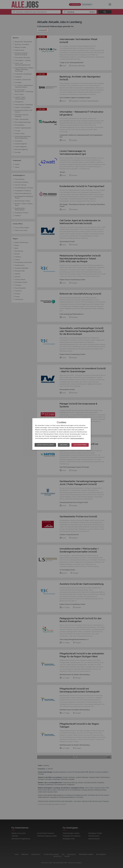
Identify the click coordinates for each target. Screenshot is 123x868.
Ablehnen (64, 445)
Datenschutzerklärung (77, 438)
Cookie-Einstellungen (45, 445)
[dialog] (62, 434)
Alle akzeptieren (80, 445)
